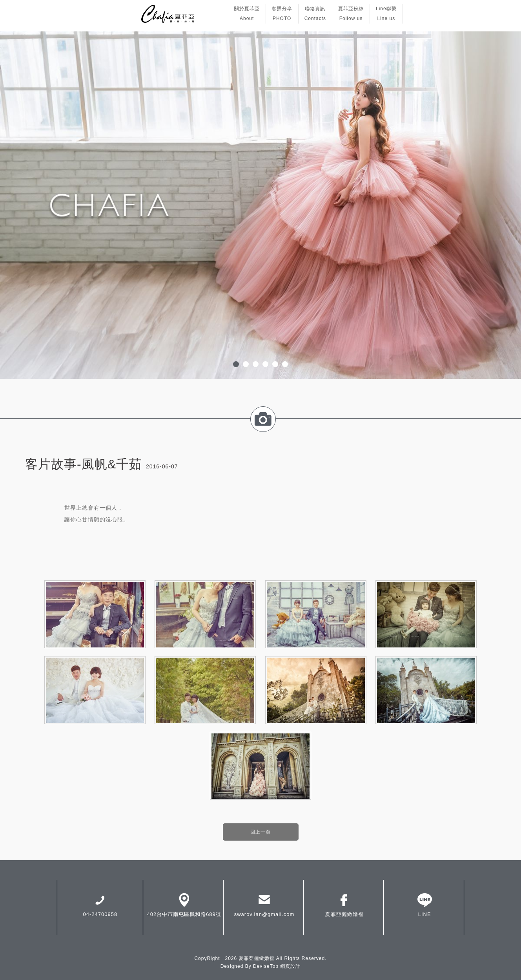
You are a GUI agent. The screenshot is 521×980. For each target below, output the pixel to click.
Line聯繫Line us (386, 14)
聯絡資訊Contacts (315, 14)
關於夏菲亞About (247, 14)
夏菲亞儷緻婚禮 (344, 904)
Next (511, 205)
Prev (10, 205)
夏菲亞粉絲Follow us (351, 14)
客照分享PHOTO (282, 14)
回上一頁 (260, 832)
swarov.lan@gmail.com (264, 904)
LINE (425, 904)
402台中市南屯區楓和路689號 (184, 904)
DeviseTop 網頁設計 (277, 966)
